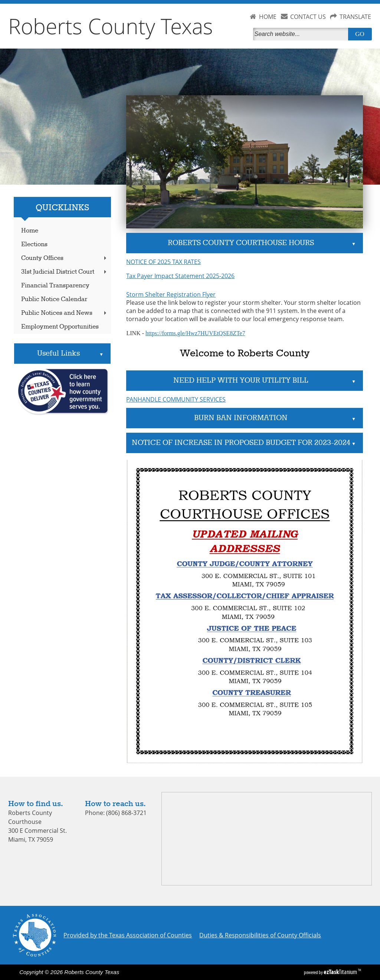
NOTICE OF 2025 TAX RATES (163, 262)
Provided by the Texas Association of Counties (128, 935)
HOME (268, 17)
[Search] (302, 34)
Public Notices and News (65, 313)
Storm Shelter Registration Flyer (171, 294)
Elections (34, 245)
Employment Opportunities (60, 327)
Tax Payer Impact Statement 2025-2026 (180, 276)
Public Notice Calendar (54, 299)
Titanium (341, 972)
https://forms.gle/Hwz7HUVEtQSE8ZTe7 (195, 333)
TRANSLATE (355, 17)
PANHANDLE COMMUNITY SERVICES (176, 399)
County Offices (65, 258)
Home (30, 231)
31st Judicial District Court (65, 272)
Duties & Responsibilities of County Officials (260, 935)
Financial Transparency (55, 286)
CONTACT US (308, 17)
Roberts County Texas (111, 26)
